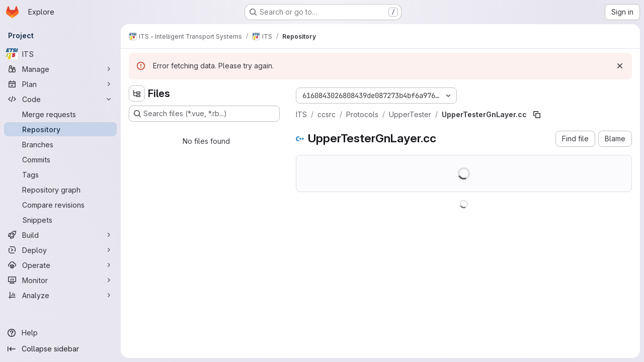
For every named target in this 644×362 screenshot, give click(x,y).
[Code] (60, 99)
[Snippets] (60, 220)
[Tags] (60, 174)
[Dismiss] (620, 66)
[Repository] (60, 129)
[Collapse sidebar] (60, 349)
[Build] (60, 235)
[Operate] (60, 265)
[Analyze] (60, 295)
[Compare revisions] (60, 205)
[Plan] (60, 84)
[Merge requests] (60, 114)
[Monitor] (60, 280)
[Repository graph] (60, 190)
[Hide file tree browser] (137, 94)
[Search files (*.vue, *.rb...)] (204, 114)
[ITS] (60, 54)
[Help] (60, 333)
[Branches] (60, 144)
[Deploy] (60, 250)
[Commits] (60, 159)
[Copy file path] (537, 115)
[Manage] (60, 69)
